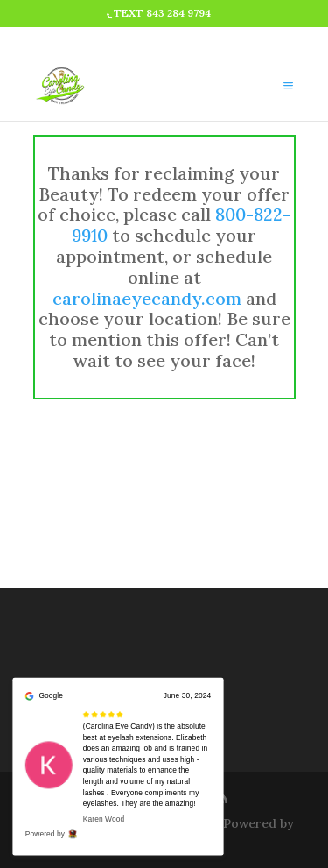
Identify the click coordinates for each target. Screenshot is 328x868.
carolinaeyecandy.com (147, 298)
